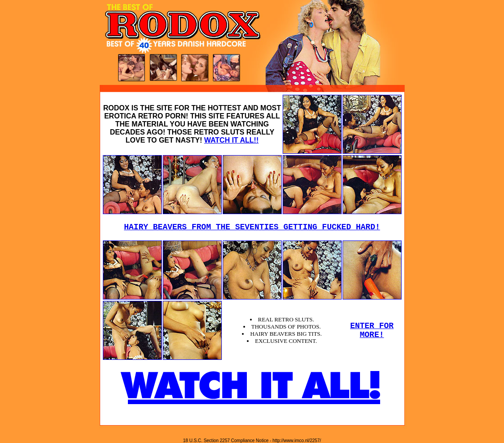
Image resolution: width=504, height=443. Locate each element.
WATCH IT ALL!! (231, 140)
